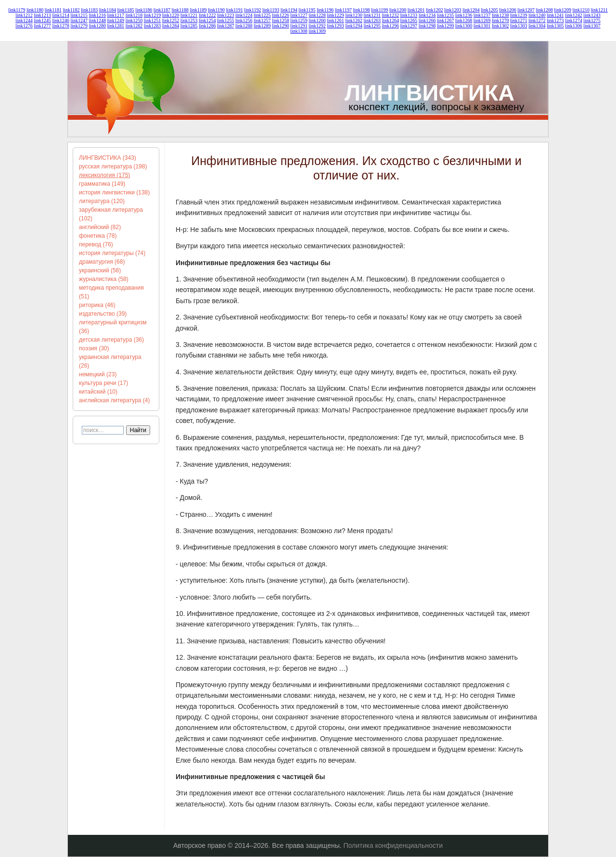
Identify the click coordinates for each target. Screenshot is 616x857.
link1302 (500, 26)
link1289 (262, 26)
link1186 (144, 10)
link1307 (592, 26)
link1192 (252, 10)
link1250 (134, 20)
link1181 (53, 10)
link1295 (372, 26)
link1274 (574, 20)
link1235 (446, 15)
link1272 (537, 20)
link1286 (207, 26)
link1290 (281, 26)
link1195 (307, 10)
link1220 (171, 15)
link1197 (343, 10)
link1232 (391, 15)
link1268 (464, 20)
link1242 (574, 15)
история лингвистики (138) (114, 192)
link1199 (379, 10)
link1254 (207, 20)
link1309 (317, 31)
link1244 (24, 20)
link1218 (134, 15)
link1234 (427, 15)
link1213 (42, 15)
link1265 (409, 20)
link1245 (42, 20)
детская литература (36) (111, 340)
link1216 (98, 15)
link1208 (544, 10)
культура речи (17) (103, 383)
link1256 (244, 20)
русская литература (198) (113, 166)
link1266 (427, 20)
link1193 (271, 10)
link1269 (482, 20)
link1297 (409, 26)
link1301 (482, 26)
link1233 (409, 15)
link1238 (500, 15)
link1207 (526, 10)
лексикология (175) (104, 175)
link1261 (335, 20)
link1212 (24, 15)
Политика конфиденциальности (393, 845)
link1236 (464, 15)
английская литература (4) (115, 400)
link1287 (226, 26)
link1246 (61, 20)
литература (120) (102, 201)
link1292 (317, 26)
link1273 (555, 20)
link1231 (372, 15)
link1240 (537, 15)
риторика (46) (97, 305)
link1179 (17, 10)
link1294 (354, 26)
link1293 (335, 26)
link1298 (427, 26)
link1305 (555, 26)
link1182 (71, 10)
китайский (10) (98, 392)
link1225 (262, 15)
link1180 (35, 10)
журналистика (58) (104, 279)
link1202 (435, 10)
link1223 (226, 15)
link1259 (299, 20)
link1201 (416, 10)
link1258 (281, 20)
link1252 (171, 20)
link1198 (361, 10)
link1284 (171, 26)
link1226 (281, 15)
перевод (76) (96, 244)
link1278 (61, 26)
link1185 (125, 10)
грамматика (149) (102, 184)
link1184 (108, 10)
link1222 (207, 15)
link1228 (317, 15)
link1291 (299, 26)
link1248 (98, 20)
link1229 (335, 15)
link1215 (79, 15)
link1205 (489, 10)
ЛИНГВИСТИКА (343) (108, 158)
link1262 (354, 20)
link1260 (317, 20)
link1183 (89, 10)
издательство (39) (103, 314)
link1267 (446, 20)
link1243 (592, 15)
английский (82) (100, 227)
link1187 (162, 10)
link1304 (537, 26)
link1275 (592, 20)
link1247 (79, 20)
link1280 (98, 26)
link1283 (153, 26)
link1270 (500, 20)
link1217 (116, 15)
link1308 (299, 31)
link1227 (299, 15)
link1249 (116, 20)
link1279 (79, 26)
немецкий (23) (98, 374)
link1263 (372, 20)
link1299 (446, 26)
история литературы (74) (112, 253)
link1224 (244, 15)
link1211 (599, 10)
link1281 (116, 26)
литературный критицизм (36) (113, 327)
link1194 (289, 10)
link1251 (153, 20)
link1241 (555, 15)
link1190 (216, 10)
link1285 (189, 26)
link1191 (235, 10)
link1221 (189, 15)
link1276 (24, 26)
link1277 (42, 26)
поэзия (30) (94, 348)
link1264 (391, 20)
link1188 (180, 10)
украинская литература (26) (110, 361)
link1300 (464, 26)
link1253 (189, 20)
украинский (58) (100, 270)
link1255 (226, 20)
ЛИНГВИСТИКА (430, 93)
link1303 (519, 26)
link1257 (262, 20)
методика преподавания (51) (111, 292)
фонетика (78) (98, 236)
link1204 (471, 10)
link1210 (581, 10)
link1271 (519, 20)
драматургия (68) (102, 262)
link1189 (198, 10)
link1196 (325, 10)
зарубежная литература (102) (111, 214)
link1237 (482, 15)
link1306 (574, 26)
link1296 (391, 26)
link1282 (134, 26)
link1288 (244, 26)
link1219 (153, 15)
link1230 (354, 15)
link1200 (398, 10)
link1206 (508, 10)
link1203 (453, 10)
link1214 (61, 15)
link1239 (519, 15)
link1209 (563, 10)
